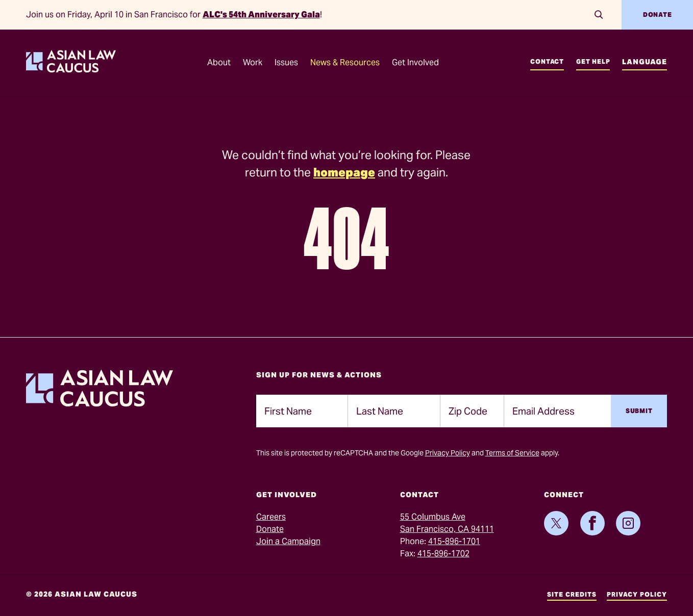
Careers (271, 517)
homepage (344, 172)
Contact (547, 61)
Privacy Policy (448, 453)
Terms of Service (512, 453)
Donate (658, 15)
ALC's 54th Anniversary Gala (261, 15)
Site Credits (572, 594)
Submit (639, 411)
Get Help (593, 61)
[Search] (599, 15)
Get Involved (415, 62)
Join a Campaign (288, 541)
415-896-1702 (443, 554)
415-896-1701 (454, 541)
